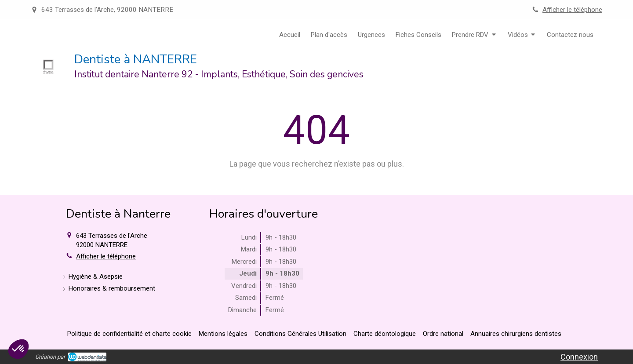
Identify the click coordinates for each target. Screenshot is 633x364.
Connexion (579, 357)
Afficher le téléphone (572, 10)
